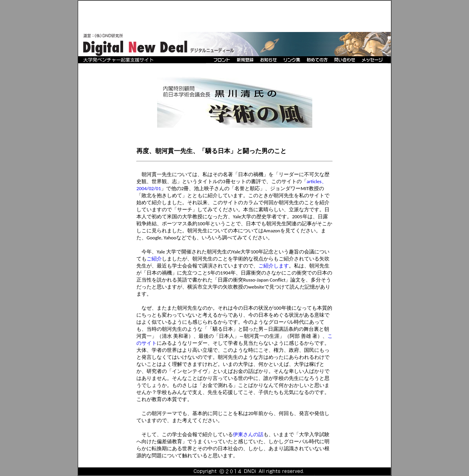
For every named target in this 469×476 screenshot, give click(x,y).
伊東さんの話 (248, 434)
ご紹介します (274, 266)
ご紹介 (154, 259)
